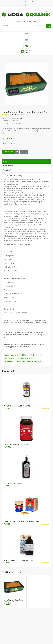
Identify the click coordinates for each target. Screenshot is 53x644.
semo (39, 355)
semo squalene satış (25, 358)
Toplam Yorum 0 (15, 115)
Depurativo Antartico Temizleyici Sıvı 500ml (18, 560)
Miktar (4, 143)
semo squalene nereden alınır (15, 362)
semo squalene (10, 358)
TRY (27, 5)
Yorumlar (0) (7, 170)
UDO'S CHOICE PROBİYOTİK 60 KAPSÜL (17, 406)
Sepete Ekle (8, 152)
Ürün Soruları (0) (9, 166)
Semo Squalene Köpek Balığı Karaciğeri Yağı (20, 355)
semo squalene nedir (34, 362)
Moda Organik (17, 118)
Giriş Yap (26, 2)
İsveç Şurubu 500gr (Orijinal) (13, 483)
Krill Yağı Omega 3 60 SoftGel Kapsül (16, 445)
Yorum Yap (25, 115)
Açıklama (6, 161)
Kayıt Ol (35, 2)
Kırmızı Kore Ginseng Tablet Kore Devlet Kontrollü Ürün (22, 522)
